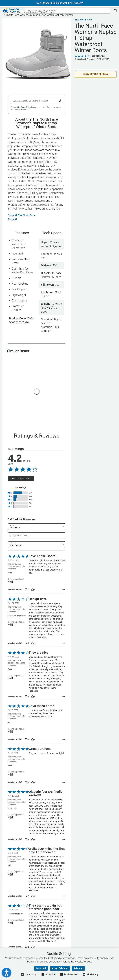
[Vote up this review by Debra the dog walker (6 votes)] (27, 643)
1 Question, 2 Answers (85, 59)
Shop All (13, 219)
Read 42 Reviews (98, 56)
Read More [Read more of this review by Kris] (33, 890)
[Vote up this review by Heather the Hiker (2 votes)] (27, 947)
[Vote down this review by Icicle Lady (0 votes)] (33, 839)
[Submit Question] (60, 101)
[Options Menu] (64, 590)
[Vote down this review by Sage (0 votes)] (33, 697)
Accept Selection (60, 968)
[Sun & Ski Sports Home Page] (11, 10)
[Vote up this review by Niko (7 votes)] (27, 590)
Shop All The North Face (22, 215)
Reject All (78, 968)
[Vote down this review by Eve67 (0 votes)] (33, 782)
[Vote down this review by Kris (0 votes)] (33, 896)
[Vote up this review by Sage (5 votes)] (27, 697)
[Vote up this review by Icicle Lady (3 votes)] (27, 839)
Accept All (41, 968)
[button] (21, 493)
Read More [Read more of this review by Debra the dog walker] (41, 637)
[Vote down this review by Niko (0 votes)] (33, 590)
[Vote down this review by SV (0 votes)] (33, 739)
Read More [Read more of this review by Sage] (33, 691)
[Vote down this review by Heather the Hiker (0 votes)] (33, 947)
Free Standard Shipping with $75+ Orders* (59, 3)
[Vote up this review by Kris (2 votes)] (27, 896)
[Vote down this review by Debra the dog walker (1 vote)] (33, 643)
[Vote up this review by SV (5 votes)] (27, 739)
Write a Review (21, 478)
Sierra (23, 107)
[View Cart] (115, 10)
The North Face (83, 20)
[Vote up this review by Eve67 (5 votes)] (27, 782)
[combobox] (37, 527)
